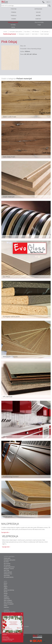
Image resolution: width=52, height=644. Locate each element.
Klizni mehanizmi (8, 602)
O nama (14, 19)
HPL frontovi (36, 32)
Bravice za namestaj (9, 590)
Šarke (5, 585)
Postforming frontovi (10, 34)
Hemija (6, 594)
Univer (5, 32)
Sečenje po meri (8, 574)
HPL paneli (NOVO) (9, 577)
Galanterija (7, 599)
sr (50, 2)
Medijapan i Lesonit (24, 34)
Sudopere (6, 597)
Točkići (6, 588)
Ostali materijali (44, 34)
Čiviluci (6, 606)
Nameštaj (13, 25)
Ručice (6, 583)
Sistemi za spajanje (9, 604)
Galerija (13, 27)
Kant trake (35, 34)
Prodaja (14, 15)
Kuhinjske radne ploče (16, 32)
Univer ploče (7, 558)
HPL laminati (45, 32)
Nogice (6, 587)
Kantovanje (7, 576)
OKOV (5, 581)
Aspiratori (6, 607)
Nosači (6, 592)
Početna (14, 9)
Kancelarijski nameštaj (10, 612)
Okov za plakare (8, 600)
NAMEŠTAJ (6, 610)
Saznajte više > (5, 532)
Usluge (38, 12)
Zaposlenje (38, 9)
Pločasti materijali (13, 22)
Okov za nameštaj (39, 22)
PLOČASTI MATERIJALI (9, 557)
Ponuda (14, 12)
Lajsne (5, 595)
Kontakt (38, 19)
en (47, 2)
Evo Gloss (27, 32)
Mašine (38, 15)
